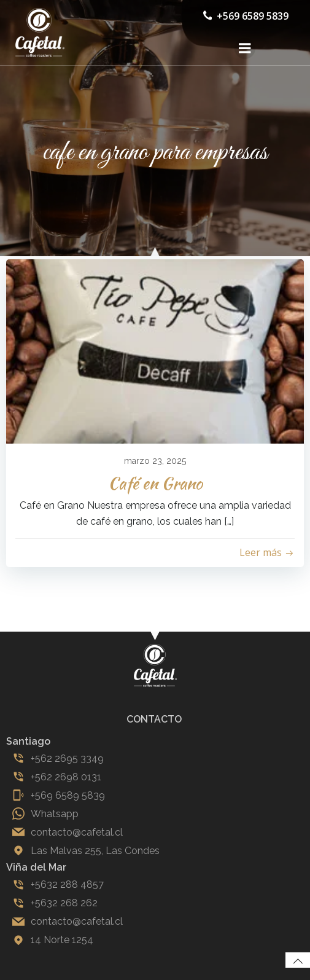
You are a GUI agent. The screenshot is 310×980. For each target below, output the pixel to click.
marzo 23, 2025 (155, 461)
